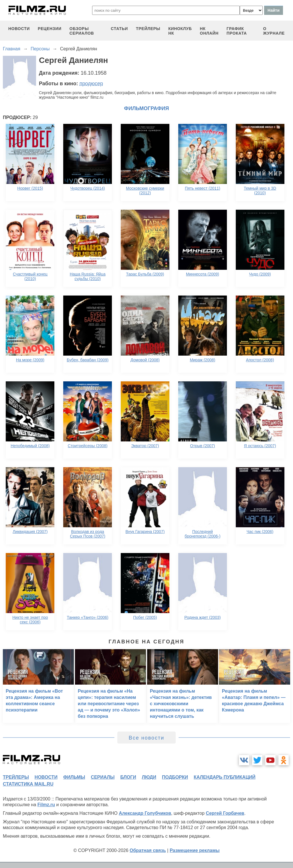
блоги (128, 777)
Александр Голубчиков (145, 813)
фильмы (74, 777)
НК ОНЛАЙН (209, 31)
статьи (119, 29)
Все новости (147, 738)
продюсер (91, 84)
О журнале (274, 31)
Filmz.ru (46, 805)
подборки (175, 777)
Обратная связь (148, 850)
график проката (237, 31)
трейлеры (148, 29)
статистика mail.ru (28, 784)
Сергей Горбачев (225, 813)
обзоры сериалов (82, 31)
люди (149, 777)
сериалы (103, 777)
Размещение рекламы (195, 850)
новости (19, 29)
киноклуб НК (180, 31)
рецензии (50, 29)
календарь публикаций (225, 777)
